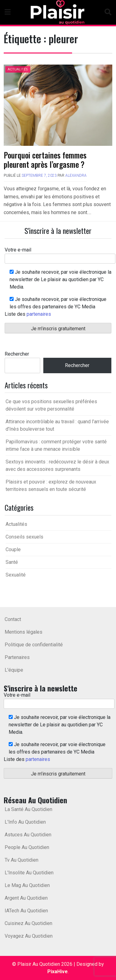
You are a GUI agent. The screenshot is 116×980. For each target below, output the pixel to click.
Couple (13, 549)
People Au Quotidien (27, 847)
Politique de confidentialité (34, 645)
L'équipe (14, 670)
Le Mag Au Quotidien (27, 885)
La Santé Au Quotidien (28, 809)
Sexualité (16, 575)
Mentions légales (24, 632)
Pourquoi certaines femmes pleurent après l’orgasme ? (45, 160)
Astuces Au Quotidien (28, 835)
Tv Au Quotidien (21, 860)
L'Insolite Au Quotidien (29, 873)
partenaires (39, 314)
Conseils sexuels (24, 537)
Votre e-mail (60, 254)
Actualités (18, 69)
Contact (13, 619)
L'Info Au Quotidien (25, 822)
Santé (12, 562)
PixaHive (58, 972)
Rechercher (17, 354)
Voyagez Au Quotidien (29, 936)
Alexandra (76, 175)
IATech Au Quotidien (26, 911)
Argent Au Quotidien (26, 898)
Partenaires (17, 657)
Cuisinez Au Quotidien (28, 923)
